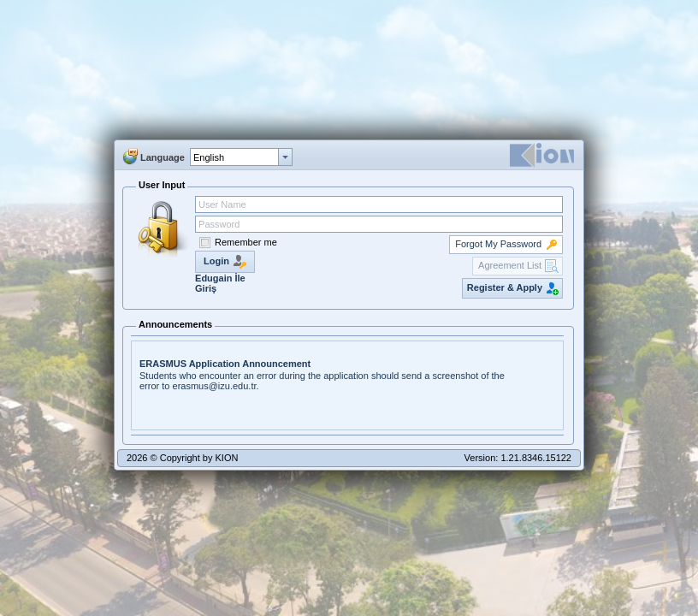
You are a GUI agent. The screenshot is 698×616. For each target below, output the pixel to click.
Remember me (246, 242)
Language (163, 157)
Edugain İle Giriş (220, 283)
